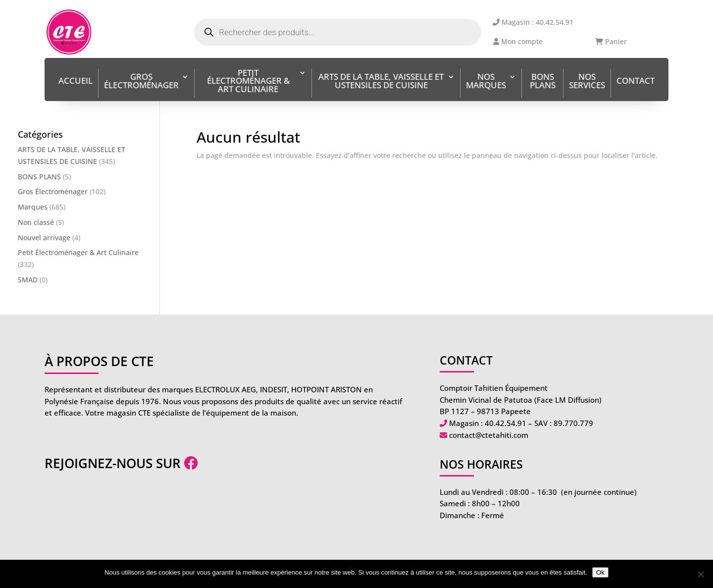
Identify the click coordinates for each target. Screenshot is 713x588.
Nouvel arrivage (44, 238)
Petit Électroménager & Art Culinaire (248, 82)
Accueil (76, 81)
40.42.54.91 (506, 423)
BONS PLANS (543, 82)
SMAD (28, 280)
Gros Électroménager (141, 82)
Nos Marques (486, 82)
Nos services (587, 82)
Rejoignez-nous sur (121, 463)
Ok (600, 572)
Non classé (36, 222)
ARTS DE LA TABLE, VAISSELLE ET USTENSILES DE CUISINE (381, 82)
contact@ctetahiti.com (489, 435)
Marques (33, 207)
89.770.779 (573, 423)
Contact (636, 81)
